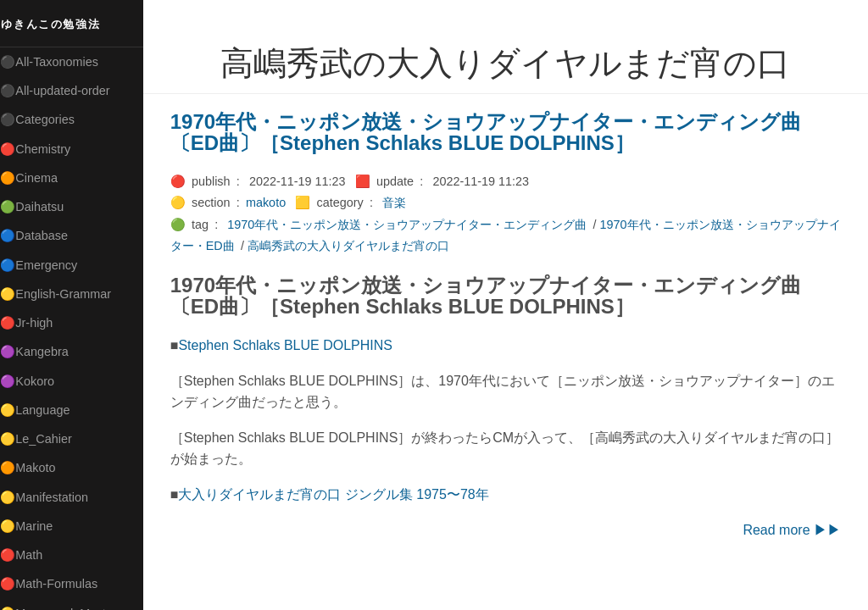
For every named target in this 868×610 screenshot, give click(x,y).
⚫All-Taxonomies (57, 62)
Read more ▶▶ (792, 530)
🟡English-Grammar (63, 294)
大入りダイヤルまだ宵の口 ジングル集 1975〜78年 (341, 494)
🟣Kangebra (42, 352)
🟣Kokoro (35, 381)
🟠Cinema (36, 178)
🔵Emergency (46, 265)
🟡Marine (34, 526)
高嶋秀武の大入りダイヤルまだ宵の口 (367, 246)
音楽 (401, 202)
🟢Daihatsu (39, 207)
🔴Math (29, 555)
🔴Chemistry (43, 149)
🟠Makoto (35, 468)
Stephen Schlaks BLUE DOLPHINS (293, 345)
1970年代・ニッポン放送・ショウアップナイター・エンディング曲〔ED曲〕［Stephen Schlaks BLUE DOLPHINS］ (492, 133)
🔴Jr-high (34, 323)
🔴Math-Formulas (56, 584)
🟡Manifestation (52, 497)
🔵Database (42, 236)
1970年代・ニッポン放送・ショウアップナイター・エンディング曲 (415, 225)
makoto (273, 202)
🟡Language (42, 410)
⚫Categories (45, 119)
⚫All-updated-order (62, 91)
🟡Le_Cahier (43, 439)
